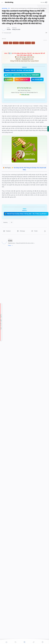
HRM (10, 43)
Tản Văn (6, 43)
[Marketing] (5, 222)
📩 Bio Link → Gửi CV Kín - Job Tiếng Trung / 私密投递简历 (22, 75)
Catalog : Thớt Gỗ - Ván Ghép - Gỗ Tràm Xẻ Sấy (19, 70)
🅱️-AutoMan (9, 79)
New (33, 43)
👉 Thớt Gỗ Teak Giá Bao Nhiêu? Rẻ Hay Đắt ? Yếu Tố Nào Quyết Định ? (26, 214)
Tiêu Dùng (28, 43)
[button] (2, 2)
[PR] (12, 222)
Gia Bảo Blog (9, 2)
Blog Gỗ (22, 43)
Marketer (16, 43)
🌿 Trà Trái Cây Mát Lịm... (25, 88)
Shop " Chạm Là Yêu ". (22, 79)
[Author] (9, 30)
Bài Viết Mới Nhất (37, 79)
